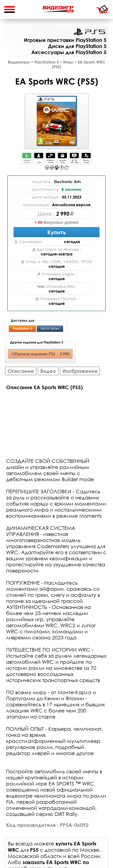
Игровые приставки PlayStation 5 (65, 40)
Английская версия (71, 205)
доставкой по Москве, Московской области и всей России (54, 853)
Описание (21, 371)
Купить (57, 232)
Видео (48, 371)
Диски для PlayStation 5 (77, 46)
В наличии (71, 189)
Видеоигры (19, 62)
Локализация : (37, 205)
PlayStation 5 (90, 32)
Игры (68, 62)
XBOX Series (50, 328)
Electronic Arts (67, 182)
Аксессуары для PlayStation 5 (69, 52)
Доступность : (47, 189)
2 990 (63, 214)
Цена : (47, 214)
